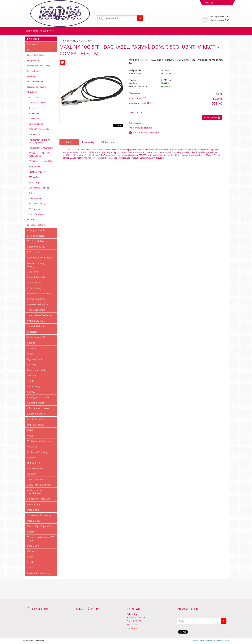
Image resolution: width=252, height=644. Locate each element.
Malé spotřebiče (36, 236)
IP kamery (33, 108)
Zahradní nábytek (36, 326)
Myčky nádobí (35, 359)
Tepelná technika (36, 310)
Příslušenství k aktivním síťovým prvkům (39, 141)
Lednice (31, 343)
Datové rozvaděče (37, 103)
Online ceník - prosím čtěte (40, 31)
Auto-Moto (33, 272)
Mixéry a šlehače (36, 414)
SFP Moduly (34, 177)
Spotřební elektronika (37, 225)
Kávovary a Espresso (38, 408)
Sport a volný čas (36, 247)
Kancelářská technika (37, 55)
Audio (30, 568)
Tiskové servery (36, 198)
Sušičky (31, 392)
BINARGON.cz (223, 641)
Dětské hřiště (34, 463)
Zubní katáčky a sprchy (39, 485)
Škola (30, 557)
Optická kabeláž (36, 124)
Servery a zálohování (36, 87)
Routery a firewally (37, 172)
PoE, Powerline (35, 135)
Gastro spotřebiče (37, 337)
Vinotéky (32, 375)
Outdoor (32, 474)
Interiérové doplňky (38, 304)
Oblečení (32, 551)
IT (28, 50)
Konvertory (34, 119)
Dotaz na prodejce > (138, 123)
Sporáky (32, 348)
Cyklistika (32, 458)
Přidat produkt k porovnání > (142, 128)
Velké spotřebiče (36, 241)
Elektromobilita (35, 468)
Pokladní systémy (35, 82)
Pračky (31, 354)
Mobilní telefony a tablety (39, 66)
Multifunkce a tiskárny (39, 573)
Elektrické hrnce (36, 403)
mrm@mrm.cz (133, 628)
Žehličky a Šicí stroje (38, 452)
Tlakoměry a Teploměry (40, 526)
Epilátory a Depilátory (39, 499)
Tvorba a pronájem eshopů (204, 641)
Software (31, 220)
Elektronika (33, 44)
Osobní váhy (34, 504)
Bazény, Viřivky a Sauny (39, 293)
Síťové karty (34, 182)
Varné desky (34, 386)
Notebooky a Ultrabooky (40, 258)
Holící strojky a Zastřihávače (35, 492)
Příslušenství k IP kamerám (41, 148)
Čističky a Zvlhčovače (38, 397)
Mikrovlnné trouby (37, 370)
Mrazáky (32, 365)
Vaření (31, 436)
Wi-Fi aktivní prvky (37, 204)
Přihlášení (209, 3)
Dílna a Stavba (35, 283)
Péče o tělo (33, 252)
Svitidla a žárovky (36, 321)
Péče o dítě (33, 510)
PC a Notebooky (34, 71)
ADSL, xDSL (34, 97)
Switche (32, 193)
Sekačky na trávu (36, 299)
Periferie (31, 76)
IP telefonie (34, 113)
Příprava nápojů (36, 425)
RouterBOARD (35, 167)
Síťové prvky (33, 92)
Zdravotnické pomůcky (39, 515)
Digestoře (32, 332)
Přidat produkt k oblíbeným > (146, 133)
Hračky (31, 532)
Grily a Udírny (34, 288)
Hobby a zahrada (36, 230)
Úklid (30, 430)
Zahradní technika (37, 277)
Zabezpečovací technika (40, 315)
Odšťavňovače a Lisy (38, 419)
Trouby (31, 381)
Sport (30, 562)
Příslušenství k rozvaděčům (41, 161)
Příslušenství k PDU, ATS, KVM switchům (40, 155)
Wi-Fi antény (34, 209)
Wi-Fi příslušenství (37, 214)
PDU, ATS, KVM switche (39, 129)
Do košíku (211, 117)
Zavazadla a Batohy (37, 479)
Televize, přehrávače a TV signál (40, 539)
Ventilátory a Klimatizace (40, 441)
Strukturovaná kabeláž (39, 188)
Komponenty (33, 60)
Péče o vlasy (34, 521)
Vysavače (32, 447)
